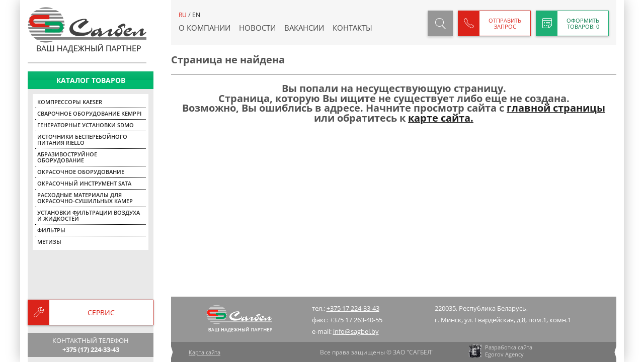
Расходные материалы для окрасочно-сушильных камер (85, 198)
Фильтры (51, 230)
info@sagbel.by (356, 331)
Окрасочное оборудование (81, 172)
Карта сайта (205, 352)
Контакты (352, 28)
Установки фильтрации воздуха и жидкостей (89, 215)
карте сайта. (441, 118)
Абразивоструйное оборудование (67, 157)
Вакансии (304, 28)
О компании (205, 28)
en (196, 15)
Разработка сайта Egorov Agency (500, 351)
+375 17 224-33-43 (353, 308)
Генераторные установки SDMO (86, 125)
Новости (257, 28)
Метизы (49, 242)
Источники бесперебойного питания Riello (82, 140)
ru (183, 15)
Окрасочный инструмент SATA (84, 183)
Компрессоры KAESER (70, 102)
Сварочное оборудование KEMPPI (89, 113)
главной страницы (556, 108)
